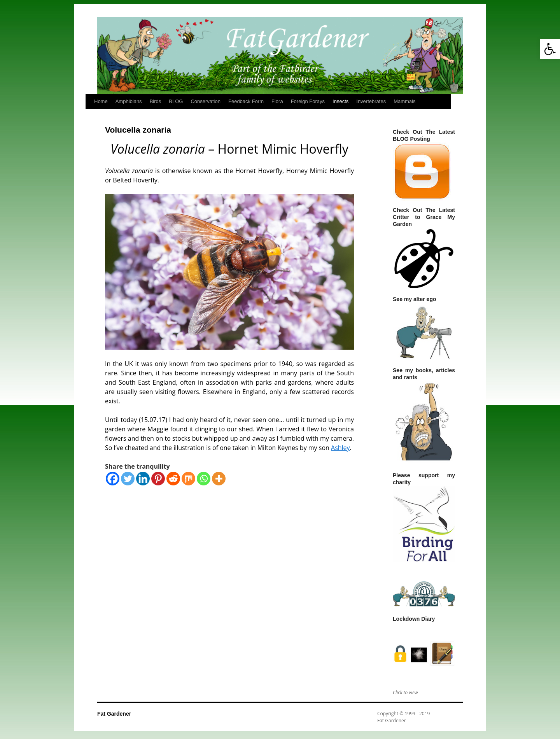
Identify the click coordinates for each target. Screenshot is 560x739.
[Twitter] (128, 479)
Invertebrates (371, 101)
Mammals (404, 101)
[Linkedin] (143, 479)
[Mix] (188, 479)
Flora (277, 101)
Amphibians (129, 101)
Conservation (206, 101)
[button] (550, 49)
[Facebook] (113, 479)
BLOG (176, 101)
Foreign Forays (308, 101)
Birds (156, 101)
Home (101, 101)
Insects (340, 101)
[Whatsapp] (204, 479)
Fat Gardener (114, 714)
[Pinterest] (158, 479)
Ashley (340, 448)
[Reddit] (173, 479)
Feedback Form (246, 101)
